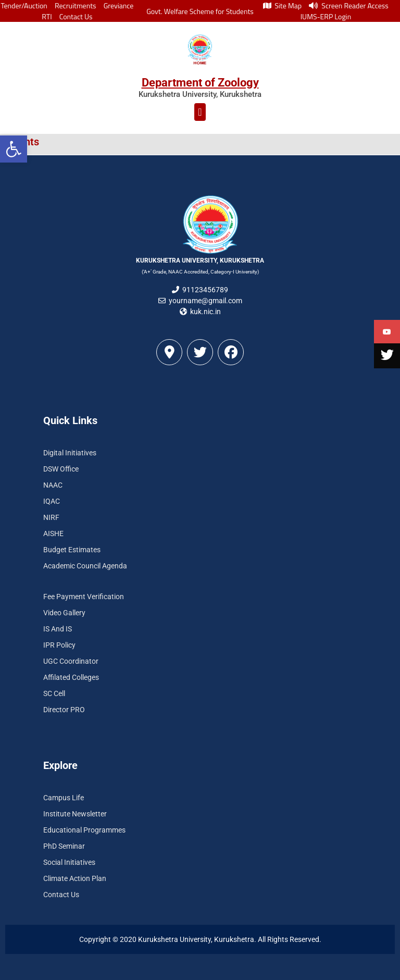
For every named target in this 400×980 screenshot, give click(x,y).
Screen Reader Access (349, 5)
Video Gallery (64, 613)
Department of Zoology (200, 83)
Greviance (119, 5)
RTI (47, 16)
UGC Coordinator (71, 661)
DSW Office (61, 469)
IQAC (52, 501)
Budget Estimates (72, 550)
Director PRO (64, 710)
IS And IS (58, 629)
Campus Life (64, 798)
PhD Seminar (64, 846)
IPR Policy (59, 645)
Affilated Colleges (71, 677)
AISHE (53, 534)
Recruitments (76, 5)
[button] (14, 149)
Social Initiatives (69, 862)
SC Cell (54, 693)
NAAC (53, 485)
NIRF (51, 517)
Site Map (282, 5)
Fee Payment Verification (84, 597)
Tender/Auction (24, 5)
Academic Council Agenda (85, 566)
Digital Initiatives (70, 453)
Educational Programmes (84, 830)
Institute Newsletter (75, 814)
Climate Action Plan (75, 878)
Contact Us (76, 16)
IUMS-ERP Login (326, 16)
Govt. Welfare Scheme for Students (200, 11)
